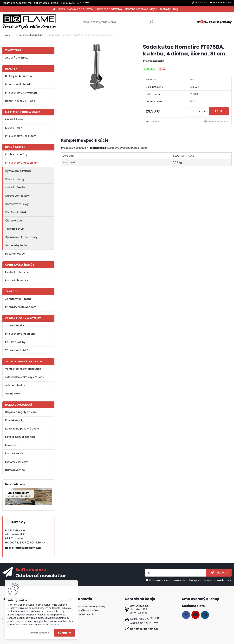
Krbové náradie (15, 188)
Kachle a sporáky (16, 154)
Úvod (7, 35)
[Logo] (29, 22)
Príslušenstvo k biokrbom (21, 93)
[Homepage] (54, 9)
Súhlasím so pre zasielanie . (190, 580)
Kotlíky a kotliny (15, 342)
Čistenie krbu (14, 221)
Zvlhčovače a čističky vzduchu (25, 377)
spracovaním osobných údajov (181, 580)
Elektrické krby (14, 119)
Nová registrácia (222, 3)
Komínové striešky (17, 204)
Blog (176, 9)
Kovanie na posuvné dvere (22, 429)
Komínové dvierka (17, 212)
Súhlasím (65, 633)
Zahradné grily (15, 325)
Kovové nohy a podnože (20, 437)
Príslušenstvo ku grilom (20, 334)
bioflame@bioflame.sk (46, 3)
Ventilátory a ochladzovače (23, 369)
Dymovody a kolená (18, 171)
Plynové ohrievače (17, 280)
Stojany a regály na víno (21, 412)
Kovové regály (14, 420)
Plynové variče (14, 453)
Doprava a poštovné (80, 9)
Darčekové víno (15, 470)
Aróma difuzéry (15, 385)
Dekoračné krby (15, 254)
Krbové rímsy (14, 128)
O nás (61, 9)
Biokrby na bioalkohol (19, 76)
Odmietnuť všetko (39, 633)
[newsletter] (219, 573)
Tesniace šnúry (15, 229)
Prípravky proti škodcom (21, 307)
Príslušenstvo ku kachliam (29, 35)
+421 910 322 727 (139, 623)
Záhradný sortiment (18, 299)
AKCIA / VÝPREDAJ (17, 58)
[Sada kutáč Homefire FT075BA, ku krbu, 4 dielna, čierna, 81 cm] (97, 67)
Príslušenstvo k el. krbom (21, 136)
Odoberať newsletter (41, 575)
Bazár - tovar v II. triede (20, 101)
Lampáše (11, 445)
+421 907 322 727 (139, 619)
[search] (151, 23)
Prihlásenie (201, 3)
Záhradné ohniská (17, 350)
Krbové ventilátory (17, 196)
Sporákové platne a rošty (21, 237)
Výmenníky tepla (16, 245)
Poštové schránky (16, 462)
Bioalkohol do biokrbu (19, 84)
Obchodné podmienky (109, 9)
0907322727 (72, 3)
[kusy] (194, 111)
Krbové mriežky (15, 179)
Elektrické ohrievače (18, 272)
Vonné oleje (13, 394)
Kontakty (165, 9)
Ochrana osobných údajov (141, 9)
